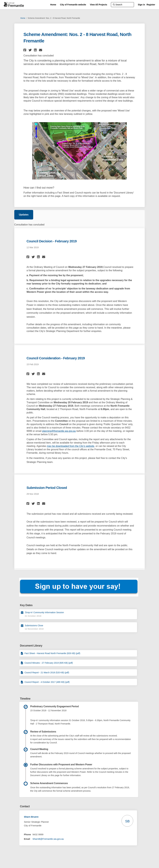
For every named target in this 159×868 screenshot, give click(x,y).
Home (23, 18)
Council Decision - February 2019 (52, 241)
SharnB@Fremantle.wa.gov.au (48, 839)
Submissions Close (34, 625)
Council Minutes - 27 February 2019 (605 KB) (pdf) (49, 663)
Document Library (31, 646)
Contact (25, 806)
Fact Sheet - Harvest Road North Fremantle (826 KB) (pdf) (52, 653)
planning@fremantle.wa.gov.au (59, 431)
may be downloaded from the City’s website (71, 446)
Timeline (25, 699)
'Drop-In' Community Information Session (44, 612)
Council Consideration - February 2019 (56, 358)
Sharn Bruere (31, 817)
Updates (24, 215)
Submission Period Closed (47, 488)
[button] (25, 50)
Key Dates (26, 605)
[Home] (53, 5)
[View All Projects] (98, 5)
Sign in (141, 5)
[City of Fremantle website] (73, 5)
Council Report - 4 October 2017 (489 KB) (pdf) (47, 682)
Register (151, 5)
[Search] (122, 5)
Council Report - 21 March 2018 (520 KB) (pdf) (47, 673)
